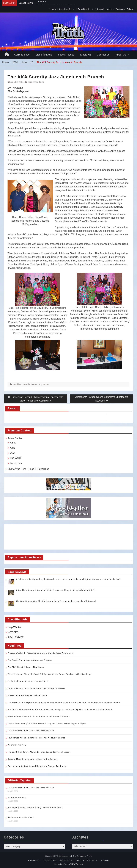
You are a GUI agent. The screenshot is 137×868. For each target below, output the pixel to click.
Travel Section (85, 9)
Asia (12, 448)
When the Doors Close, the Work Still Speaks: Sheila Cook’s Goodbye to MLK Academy (49, 674)
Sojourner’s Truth (36, 82)
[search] (55, 417)
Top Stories (44, 384)
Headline (17, 384)
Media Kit (86, 55)
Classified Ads (66, 9)
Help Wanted (15, 627)
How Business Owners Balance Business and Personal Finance (39, 717)
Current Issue (103, 9)
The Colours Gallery (124, 9)
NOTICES (13, 632)
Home (54, 9)
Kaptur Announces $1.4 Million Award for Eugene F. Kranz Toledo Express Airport (47, 724)
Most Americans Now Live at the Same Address (31, 731)
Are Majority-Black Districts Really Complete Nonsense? (35, 808)
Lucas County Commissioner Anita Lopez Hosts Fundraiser (36, 688)
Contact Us (103, 55)
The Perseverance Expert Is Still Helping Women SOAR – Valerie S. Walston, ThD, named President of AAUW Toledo (64, 703)
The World (16, 458)
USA (12, 453)
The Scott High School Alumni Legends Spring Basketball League (39, 752)
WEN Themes (76, 864)
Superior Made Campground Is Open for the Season (32, 759)
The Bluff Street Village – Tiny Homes (26, 667)
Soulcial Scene (30, 384)
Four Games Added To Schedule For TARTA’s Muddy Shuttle (36, 738)
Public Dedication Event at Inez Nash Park (28, 681)
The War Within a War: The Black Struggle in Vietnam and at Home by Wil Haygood (56, 601)
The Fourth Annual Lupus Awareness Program (30, 660)
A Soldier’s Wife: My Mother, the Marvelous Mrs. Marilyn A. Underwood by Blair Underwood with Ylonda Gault (68, 579)
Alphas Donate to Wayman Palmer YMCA (27, 695)
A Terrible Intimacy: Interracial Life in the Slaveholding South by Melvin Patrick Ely (56, 590)
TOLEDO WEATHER (68, 537)
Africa (13, 443)
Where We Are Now (17, 745)
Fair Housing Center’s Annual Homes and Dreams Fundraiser (37, 766)
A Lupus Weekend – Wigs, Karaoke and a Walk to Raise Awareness (40, 653)
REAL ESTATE (16, 637)
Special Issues (66, 55)
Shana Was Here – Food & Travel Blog (28, 469)
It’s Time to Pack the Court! (21, 818)
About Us (121, 55)
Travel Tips (16, 463)
